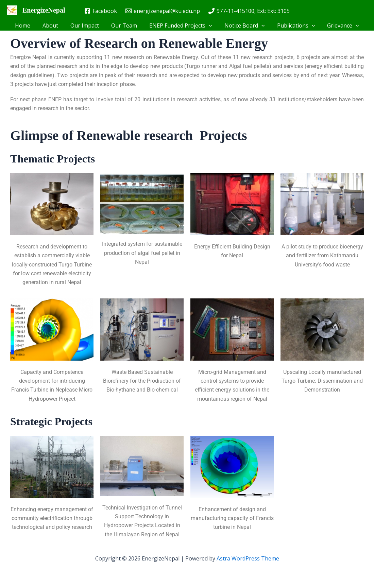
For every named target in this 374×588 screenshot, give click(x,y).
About (54, 25)
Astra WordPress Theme (248, 558)
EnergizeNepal (44, 10)
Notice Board (243, 25)
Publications (293, 25)
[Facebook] (101, 11)
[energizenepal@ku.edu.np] (163, 11)
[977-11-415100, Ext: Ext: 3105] (249, 11)
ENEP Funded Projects (180, 25)
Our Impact (87, 25)
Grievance (338, 25)
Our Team (125, 25)
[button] (208, 25)
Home (27, 25)
